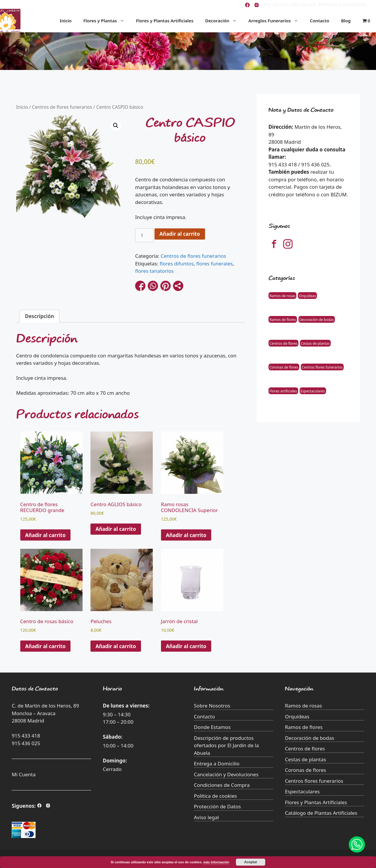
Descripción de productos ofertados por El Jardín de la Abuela (226, 745)
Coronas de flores (284, 367)
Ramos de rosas (283, 295)
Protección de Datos (217, 806)
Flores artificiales (283, 391)
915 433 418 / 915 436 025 (289, 5)
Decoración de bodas (317, 319)
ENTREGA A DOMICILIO (342, 5)
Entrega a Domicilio (217, 764)
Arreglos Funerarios (276, 21)
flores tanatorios (154, 271)
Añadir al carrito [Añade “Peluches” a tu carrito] (116, 646)
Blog (346, 21)
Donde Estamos (212, 727)
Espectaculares (313, 391)
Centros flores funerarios (322, 367)
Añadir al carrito (180, 234)
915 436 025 (26, 743)
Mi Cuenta (24, 774)
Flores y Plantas (107, 21)
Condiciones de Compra (222, 785)
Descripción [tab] (40, 316)
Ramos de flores (283, 319)
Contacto (320, 21)
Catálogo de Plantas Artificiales (321, 813)
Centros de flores (284, 343)
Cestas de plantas (315, 343)
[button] (116, 126)
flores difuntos (177, 264)
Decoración (224, 21)
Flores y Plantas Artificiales (165, 21)
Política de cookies (215, 796)
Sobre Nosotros (212, 706)
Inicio (66, 21)
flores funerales (214, 264)
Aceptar (251, 862)
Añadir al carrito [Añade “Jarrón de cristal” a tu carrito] (186, 646)
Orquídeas (308, 295)
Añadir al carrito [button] (46, 535)
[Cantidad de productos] (144, 235)
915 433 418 (26, 736)
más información (216, 862)
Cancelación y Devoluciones (226, 774)
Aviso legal (206, 817)
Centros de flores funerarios (62, 107)
